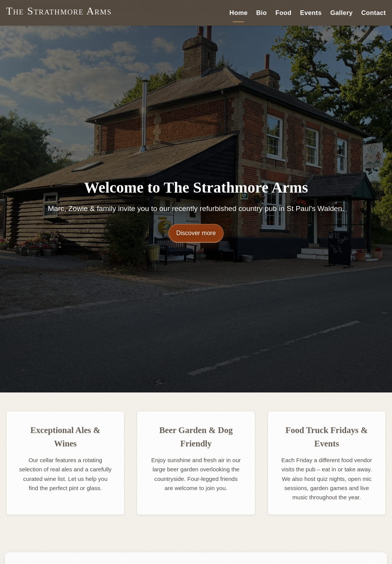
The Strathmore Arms (59, 11)
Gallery (342, 12)
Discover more (196, 233)
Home (238, 12)
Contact (374, 12)
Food (283, 12)
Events (311, 12)
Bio (261, 12)
